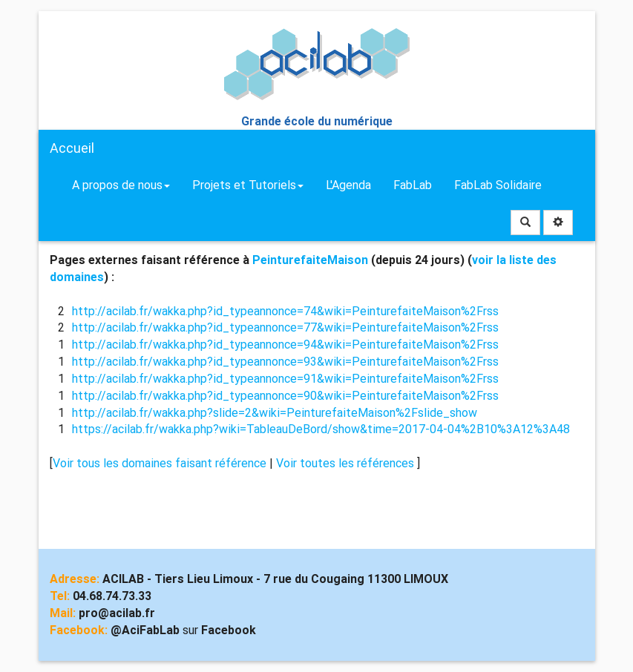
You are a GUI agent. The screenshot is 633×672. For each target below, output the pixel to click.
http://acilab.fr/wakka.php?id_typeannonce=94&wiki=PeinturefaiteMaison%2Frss (285, 345)
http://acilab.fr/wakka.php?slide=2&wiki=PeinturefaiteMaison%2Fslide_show (275, 413)
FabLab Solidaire (498, 185)
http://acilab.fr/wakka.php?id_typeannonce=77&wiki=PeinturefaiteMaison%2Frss (285, 327)
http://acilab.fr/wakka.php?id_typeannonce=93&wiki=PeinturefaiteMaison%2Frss (285, 362)
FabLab (413, 185)
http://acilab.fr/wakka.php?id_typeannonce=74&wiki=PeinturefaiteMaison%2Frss (285, 311)
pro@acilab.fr (117, 613)
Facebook (229, 630)
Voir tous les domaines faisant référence (161, 463)
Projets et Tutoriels (248, 185)
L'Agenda (348, 185)
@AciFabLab (145, 630)
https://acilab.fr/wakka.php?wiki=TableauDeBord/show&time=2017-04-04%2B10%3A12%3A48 (321, 429)
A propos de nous (121, 185)
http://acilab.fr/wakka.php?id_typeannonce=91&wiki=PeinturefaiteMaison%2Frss (285, 379)
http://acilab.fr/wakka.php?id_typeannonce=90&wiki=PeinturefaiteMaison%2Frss (285, 396)
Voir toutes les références (347, 463)
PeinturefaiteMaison (310, 260)
